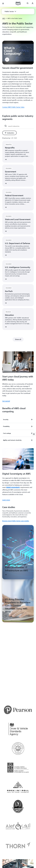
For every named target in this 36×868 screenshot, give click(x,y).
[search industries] (20, 126)
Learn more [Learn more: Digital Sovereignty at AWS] (6, 500)
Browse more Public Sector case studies (16, 521)
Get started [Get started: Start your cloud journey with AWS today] (6, 401)
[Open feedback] (34, 434)
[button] (10, 11)
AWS (4, 18)
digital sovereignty (13, 487)
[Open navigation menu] (3, 3)
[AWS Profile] (33, 3)
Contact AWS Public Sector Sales (13, 107)
